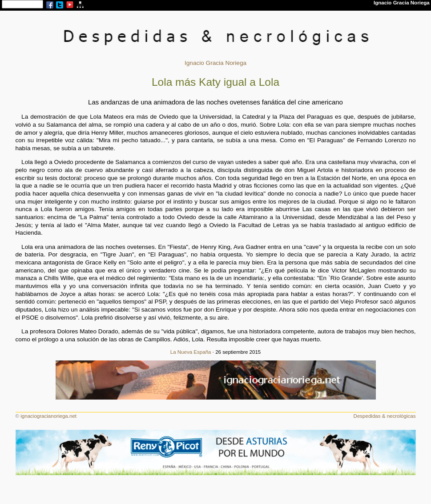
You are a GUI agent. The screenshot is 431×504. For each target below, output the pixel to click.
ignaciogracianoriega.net (48, 416)
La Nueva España (191, 352)
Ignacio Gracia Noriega (215, 63)
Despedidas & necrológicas (385, 416)
